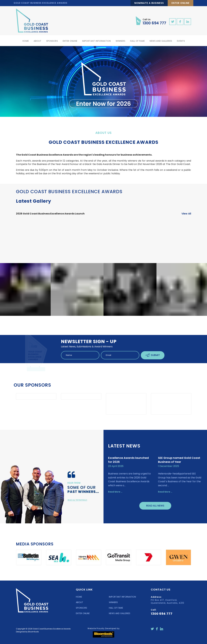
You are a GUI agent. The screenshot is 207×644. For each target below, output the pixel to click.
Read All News (155, 506)
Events (181, 41)
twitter (173, 22)
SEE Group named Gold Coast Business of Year (179, 461)
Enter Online (181, 3)
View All (186, 214)
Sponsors (52, 41)
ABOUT (79, 603)
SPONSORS (81, 609)
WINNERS (113, 603)
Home (26, 41)
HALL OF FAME (116, 609)
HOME (79, 598)
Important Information (96, 41)
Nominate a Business (149, 3)
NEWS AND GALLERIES (120, 614)
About (37, 41)
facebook (180, 22)
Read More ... (115, 493)
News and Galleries (161, 41)
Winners (120, 41)
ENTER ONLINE (83, 614)
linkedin (188, 22)
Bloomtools (33, 632)
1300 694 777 (154, 21)
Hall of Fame (137, 41)
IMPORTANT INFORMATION (122, 598)
